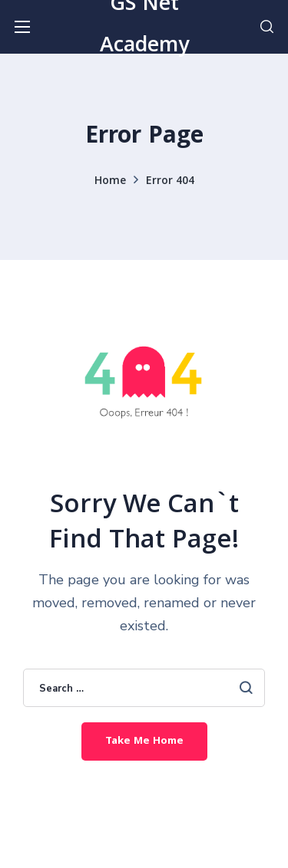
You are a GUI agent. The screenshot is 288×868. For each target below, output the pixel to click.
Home (110, 182)
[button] (267, 27)
